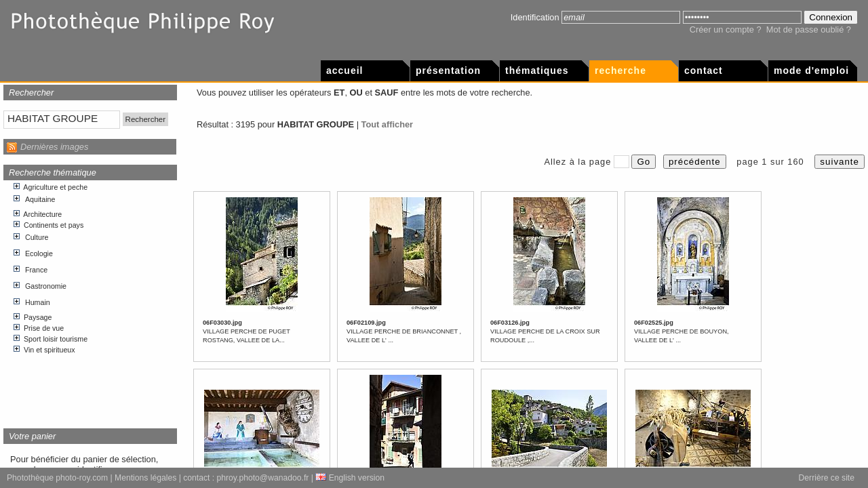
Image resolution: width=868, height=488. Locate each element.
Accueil (344, 70)
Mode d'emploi (811, 70)
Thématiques (537, 70)
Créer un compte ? (726, 29)
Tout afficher (388, 124)
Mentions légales (145, 478)
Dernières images (54, 147)
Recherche (620, 70)
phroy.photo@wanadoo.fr (263, 478)
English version (350, 478)
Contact (704, 70)
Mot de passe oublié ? (809, 29)
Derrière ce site (827, 478)
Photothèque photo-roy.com (57, 478)
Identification (535, 17)
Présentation (448, 70)
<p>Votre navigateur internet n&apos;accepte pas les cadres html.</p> (91, 299)
